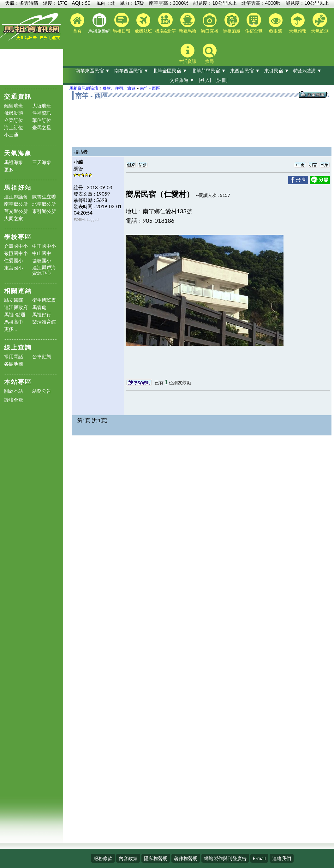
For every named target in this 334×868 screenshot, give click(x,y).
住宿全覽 (254, 23)
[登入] (205, 80)
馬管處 (39, 307)
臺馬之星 (42, 127)
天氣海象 (18, 153)
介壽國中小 (16, 246)
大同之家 (14, 219)
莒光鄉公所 (16, 211)
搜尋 (210, 54)
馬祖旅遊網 (99, 23)
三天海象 (42, 162)
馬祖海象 (14, 162)
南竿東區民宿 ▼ (93, 70)
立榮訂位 (14, 120)
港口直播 (210, 23)
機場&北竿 (165, 23)
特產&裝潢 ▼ (307, 70)
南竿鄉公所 (16, 204)
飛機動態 (14, 113)
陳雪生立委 (44, 197)
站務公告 (42, 391)
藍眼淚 (276, 23)
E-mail (259, 858)
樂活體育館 (44, 322)
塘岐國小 (42, 261)
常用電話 (14, 357)
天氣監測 (320, 23)
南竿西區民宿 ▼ (131, 70)
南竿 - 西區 (150, 88)
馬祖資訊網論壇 (84, 88)
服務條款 (103, 858)
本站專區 (18, 382)
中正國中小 (44, 246)
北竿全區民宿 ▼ (170, 70)
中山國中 (42, 253)
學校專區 (18, 237)
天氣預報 (298, 23)
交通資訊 (18, 96)
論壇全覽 (14, 400)
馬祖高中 (14, 322)
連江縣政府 (16, 307)
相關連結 (18, 291)
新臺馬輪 (188, 23)
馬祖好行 (42, 315)
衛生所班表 (44, 300)
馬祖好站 (18, 187)
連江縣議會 (16, 197)
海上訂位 (14, 127)
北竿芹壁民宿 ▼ (209, 70)
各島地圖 (14, 364)
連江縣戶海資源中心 (44, 270)
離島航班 (14, 106)
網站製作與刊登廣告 (225, 858)
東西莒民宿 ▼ (245, 70)
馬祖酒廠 (232, 23)
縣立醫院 (14, 300)
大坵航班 (42, 106)
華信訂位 (42, 120)
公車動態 (42, 357)
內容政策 (128, 858)
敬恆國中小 (16, 253)
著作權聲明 (186, 858)
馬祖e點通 (15, 315)
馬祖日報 (122, 23)
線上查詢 (18, 347)
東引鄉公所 (44, 211)
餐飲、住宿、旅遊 (119, 88)
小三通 (11, 135)
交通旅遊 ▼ (182, 80)
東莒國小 (14, 268)
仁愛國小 (14, 261)
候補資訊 (42, 113)
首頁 (77, 23)
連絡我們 (282, 858)
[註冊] (221, 80)
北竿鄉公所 (44, 204)
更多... (11, 170)
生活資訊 (188, 54)
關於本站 (14, 391)
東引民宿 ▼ (277, 70)
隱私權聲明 (156, 858)
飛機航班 (143, 23)
